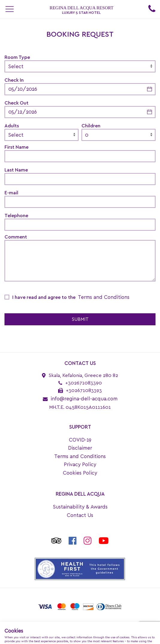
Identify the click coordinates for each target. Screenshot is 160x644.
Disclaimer (80, 448)
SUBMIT (80, 319)
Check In (14, 80)
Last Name (16, 170)
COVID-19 (80, 440)
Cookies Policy (80, 473)
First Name (16, 147)
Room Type (17, 57)
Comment (16, 237)
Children (91, 126)
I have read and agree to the (71, 297)
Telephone (16, 216)
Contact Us (80, 515)
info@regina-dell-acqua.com (84, 399)
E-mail (11, 193)
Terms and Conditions (104, 297)
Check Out (16, 103)
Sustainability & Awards (80, 507)
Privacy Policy (80, 465)
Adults (12, 126)
